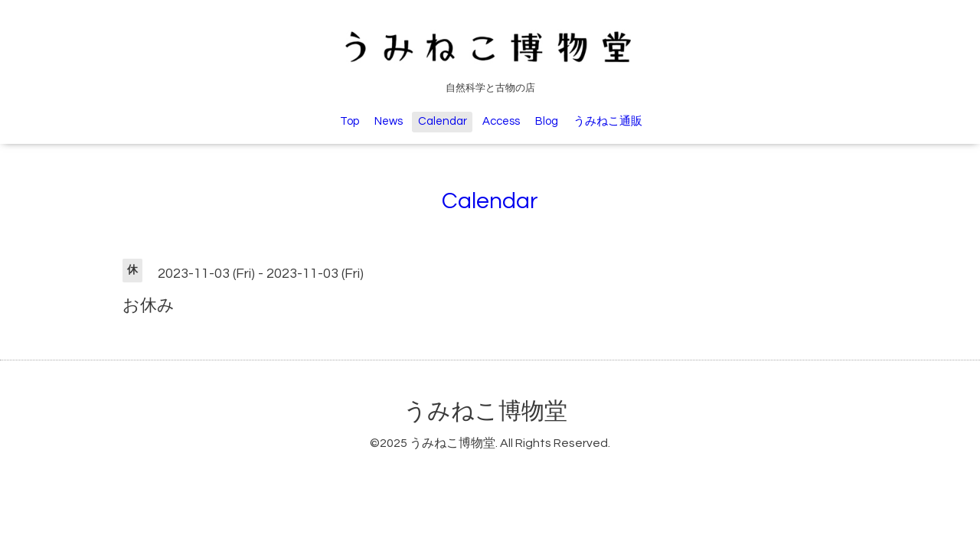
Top (350, 121)
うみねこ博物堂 (485, 411)
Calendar (443, 121)
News (389, 121)
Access (501, 121)
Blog (547, 121)
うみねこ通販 (608, 121)
